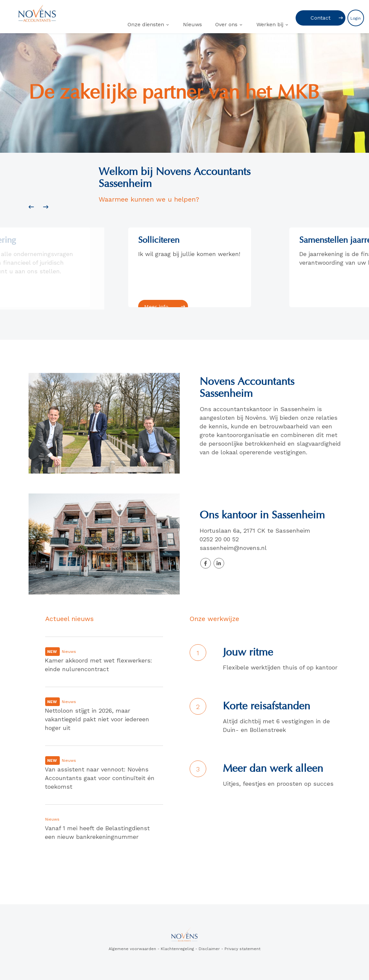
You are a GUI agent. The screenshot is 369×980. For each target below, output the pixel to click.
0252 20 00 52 (220, 539)
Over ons (226, 24)
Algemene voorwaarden (132, 949)
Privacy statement (242, 949)
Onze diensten (146, 24)
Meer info (159, 307)
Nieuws (192, 24)
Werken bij (270, 24)
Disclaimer (209, 949)
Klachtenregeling (177, 949)
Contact (321, 18)
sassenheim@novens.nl (234, 548)
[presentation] (31, 207)
